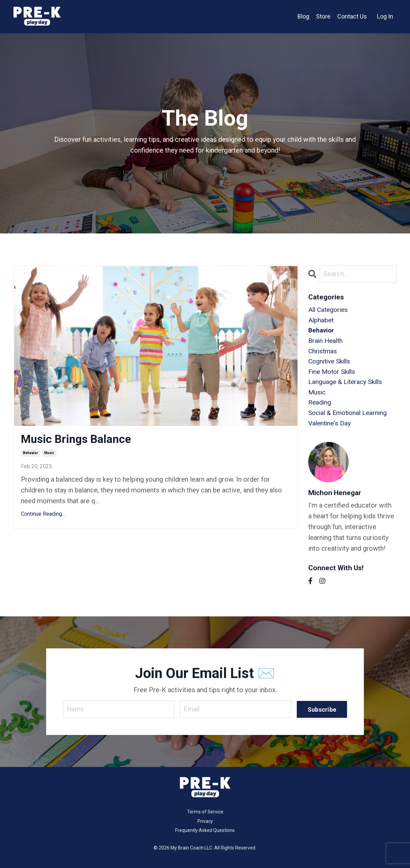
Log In (385, 16)
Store (323, 16)
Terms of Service (205, 818)
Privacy (205, 827)
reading (320, 408)
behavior (30, 454)
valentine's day (330, 429)
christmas (323, 354)
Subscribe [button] (322, 715)
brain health (326, 343)
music (49, 454)
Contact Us (352, 16)
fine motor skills (334, 375)
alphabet (321, 321)
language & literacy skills (347, 386)
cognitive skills (331, 364)
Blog (303, 16)
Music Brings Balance (80, 440)
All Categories (329, 311)
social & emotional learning (350, 418)
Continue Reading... (43, 515)
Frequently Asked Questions (205, 837)
